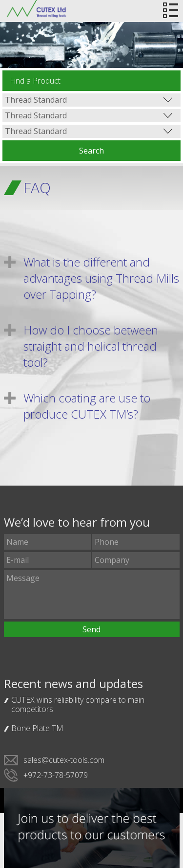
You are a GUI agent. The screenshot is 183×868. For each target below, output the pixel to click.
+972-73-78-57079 (56, 775)
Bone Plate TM (37, 728)
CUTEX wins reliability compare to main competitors (78, 704)
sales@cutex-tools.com (64, 760)
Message (92, 595)
